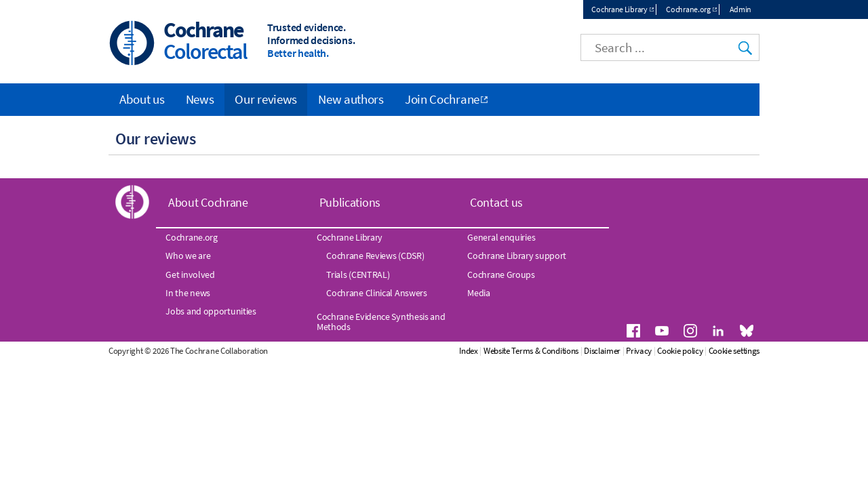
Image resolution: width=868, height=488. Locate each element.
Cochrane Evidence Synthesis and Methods (381, 321)
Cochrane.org (688, 9)
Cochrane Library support (517, 256)
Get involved (190, 274)
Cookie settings (734, 351)
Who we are (188, 256)
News (200, 99)
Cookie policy (680, 351)
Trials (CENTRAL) (358, 274)
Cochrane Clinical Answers (377, 293)
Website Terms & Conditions (531, 351)
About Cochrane (208, 202)
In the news (188, 293)
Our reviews (266, 99)
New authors (351, 99)
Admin (741, 9)
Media (479, 293)
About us (142, 99)
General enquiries (501, 237)
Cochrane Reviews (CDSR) (375, 256)
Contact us (496, 202)
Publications (350, 202)
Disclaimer (602, 351)
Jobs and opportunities (211, 311)
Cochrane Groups (501, 274)
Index (469, 351)
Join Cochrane (442, 99)
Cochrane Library (619, 9)
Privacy (639, 351)
